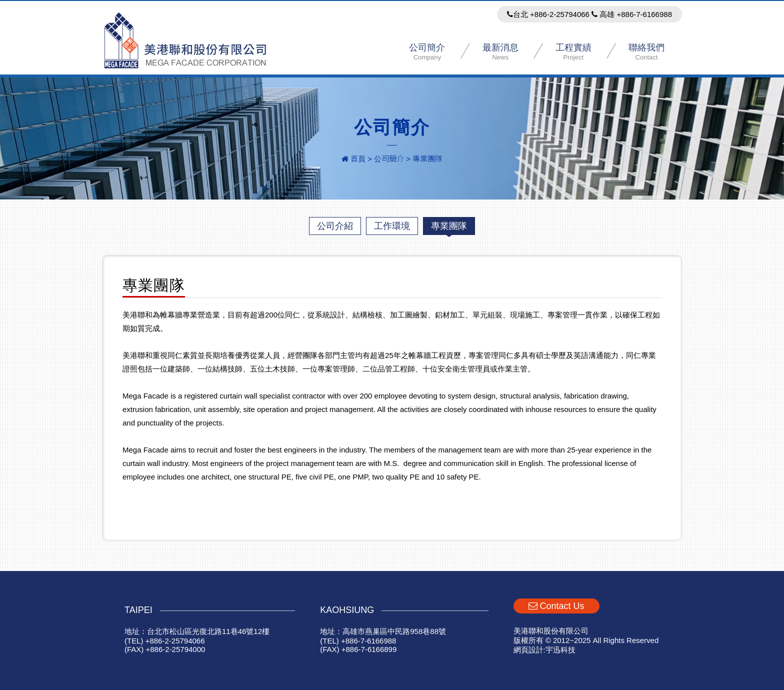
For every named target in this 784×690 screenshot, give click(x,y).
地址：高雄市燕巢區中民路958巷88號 (383, 631)
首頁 (353, 159)
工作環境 (392, 226)
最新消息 (500, 52)
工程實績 (573, 52)
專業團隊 (449, 226)
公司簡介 (427, 52)
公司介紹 (335, 226)
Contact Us (556, 606)
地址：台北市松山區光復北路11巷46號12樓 (197, 631)
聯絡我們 (646, 52)
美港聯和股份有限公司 (186, 40)
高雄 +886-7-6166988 (632, 14)
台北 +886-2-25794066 (548, 14)
